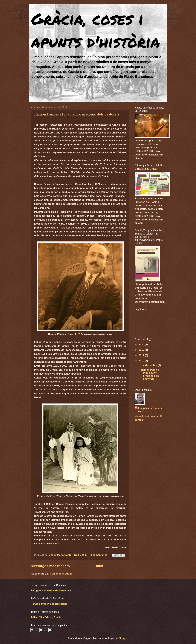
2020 (142, 344)
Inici (99, 566)
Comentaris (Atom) (61, 574)
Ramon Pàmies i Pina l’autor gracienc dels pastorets (77, 114)
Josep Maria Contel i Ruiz (150, 410)
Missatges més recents (50, 566)
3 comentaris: (99, 555)
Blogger (123, 638)
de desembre (150, 365)
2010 (142, 361)
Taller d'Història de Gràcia (46, 617)
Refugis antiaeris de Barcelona (49, 604)
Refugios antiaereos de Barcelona (51, 590)
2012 (142, 350)
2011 (142, 355)
